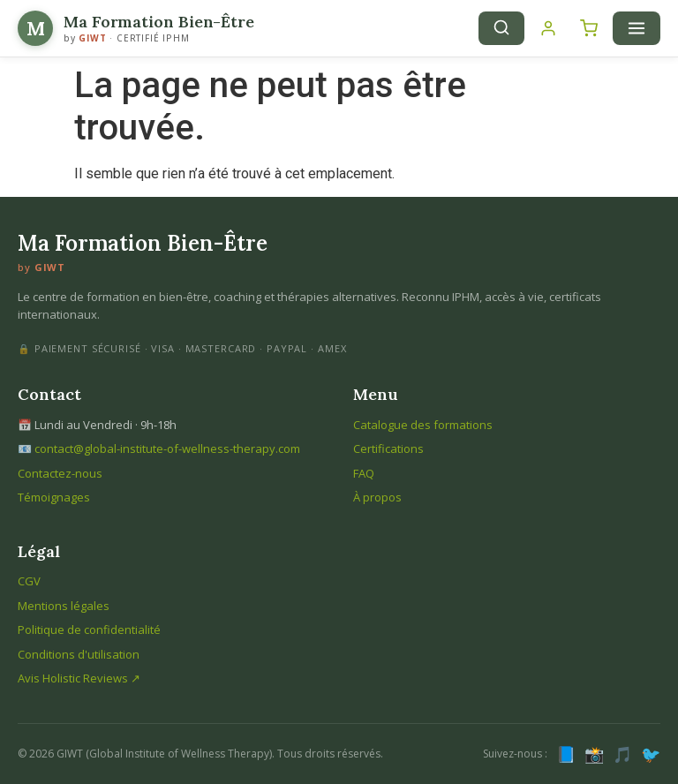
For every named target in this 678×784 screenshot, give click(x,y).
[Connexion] (548, 28)
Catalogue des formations (423, 425)
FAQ (364, 473)
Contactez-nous (60, 473)
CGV (29, 581)
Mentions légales (64, 606)
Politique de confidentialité (89, 629)
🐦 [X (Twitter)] (651, 754)
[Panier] (589, 28)
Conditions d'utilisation (79, 654)
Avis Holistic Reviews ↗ (79, 678)
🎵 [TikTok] (622, 754)
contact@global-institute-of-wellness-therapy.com (167, 449)
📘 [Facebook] (566, 754)
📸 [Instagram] (594, 754)
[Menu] (637, 28)
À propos (377, 497)
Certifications (388, 449)
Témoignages (54, 497)
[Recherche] (501, 28)
